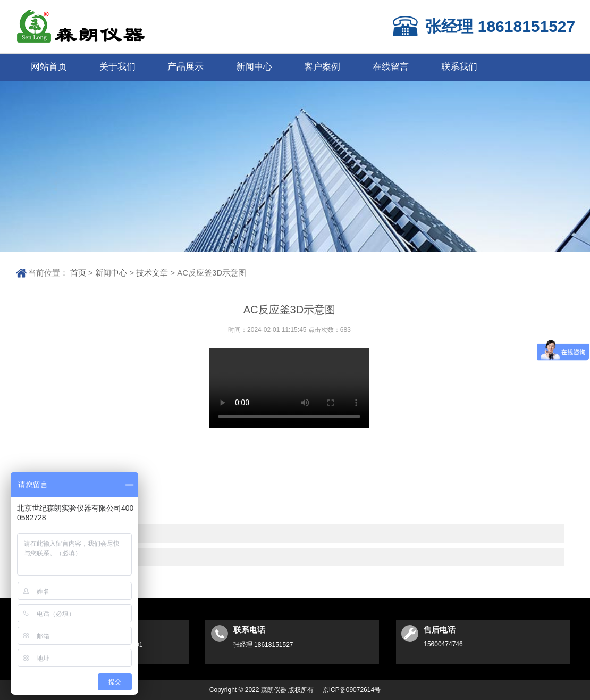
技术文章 (152, 273)
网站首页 (49, 67)
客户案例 (322, 67)
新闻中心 (254, 67)
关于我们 (117, 67)
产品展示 (186, 67)
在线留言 (391, 67)
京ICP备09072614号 (352, 690)
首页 (78, 273)
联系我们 (459, 67)
